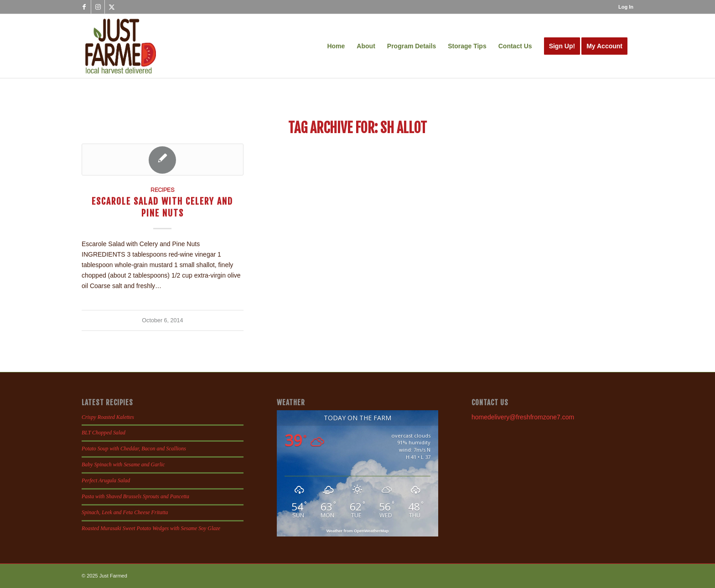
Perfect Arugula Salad (106, 480)
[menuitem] (624, 7)
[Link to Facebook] (84, 7)
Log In (626, 7)
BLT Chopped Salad (104, 433)
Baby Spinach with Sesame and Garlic (123, 464)
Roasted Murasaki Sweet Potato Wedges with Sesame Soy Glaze (151, 528)
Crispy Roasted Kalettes (108, 417)
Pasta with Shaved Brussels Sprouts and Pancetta (135, 496)
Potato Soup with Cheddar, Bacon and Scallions (134, 449)
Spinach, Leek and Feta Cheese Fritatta (125, 512)
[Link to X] (112, 7)
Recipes (162, 190)
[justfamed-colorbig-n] (121, 46)
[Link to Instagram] (98, 7)
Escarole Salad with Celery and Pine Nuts (162, 207)
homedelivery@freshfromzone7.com (523, 417)
